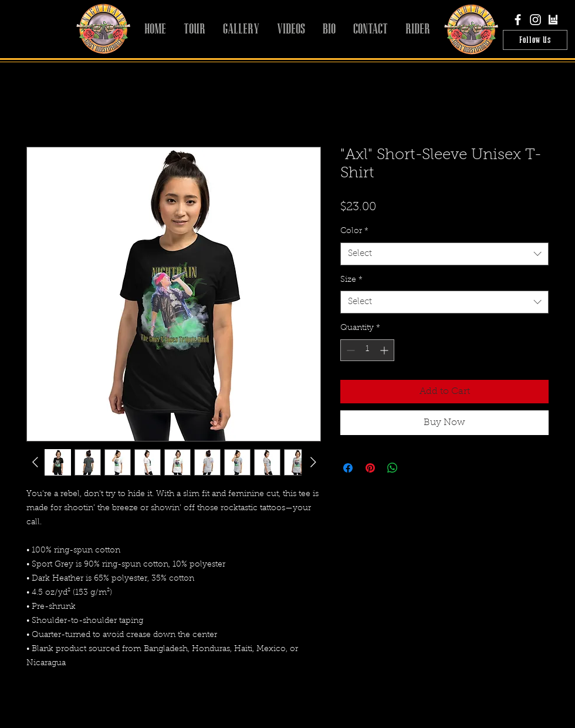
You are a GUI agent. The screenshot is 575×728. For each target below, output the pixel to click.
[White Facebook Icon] (518, 20)
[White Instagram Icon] (535, 20)
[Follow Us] (535, 40)
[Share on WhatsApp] (393, 468)
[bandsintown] (553, 20)
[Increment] (385, 350)
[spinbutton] (367, 350)
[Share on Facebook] (348, 468)
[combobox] (444, 254)
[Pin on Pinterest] (370, 468)
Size (351, 280)
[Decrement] (349, 350)
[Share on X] (415, 468)
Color (354, 231)
